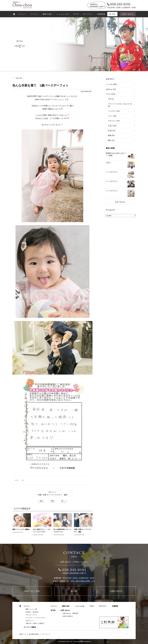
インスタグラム (112, 172)
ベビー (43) (112, 116)
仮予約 (112, 14)
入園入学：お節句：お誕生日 (35, 623)
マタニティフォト (31, 615)
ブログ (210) (110, 94)
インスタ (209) (111, 84)
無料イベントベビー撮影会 (22, 529)
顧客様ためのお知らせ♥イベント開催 (116, 154)
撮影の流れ (48, 14)
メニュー (22, 14)
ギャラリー (88, 14)
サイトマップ (46, 634)
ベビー (17, 480)
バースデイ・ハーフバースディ (36, 618)
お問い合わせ (128, 14)
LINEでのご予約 (32, 591)
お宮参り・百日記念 (32, 612)
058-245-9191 (74, 570)
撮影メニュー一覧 (31, 609)
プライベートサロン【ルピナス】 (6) (120, 105)
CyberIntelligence (86, 641)
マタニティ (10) (114, 121)
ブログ (76, 14)
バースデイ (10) (114, 111)
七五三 (108, 163)
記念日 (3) (112, 131)
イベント (34, 14)
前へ (42, 501)
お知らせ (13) (111, 89)
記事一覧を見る (120, 202)
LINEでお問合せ (68, 616)
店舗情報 (101, 14)
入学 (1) (111, 99)
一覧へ (52, 501)
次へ (63, 501)
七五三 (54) (112, 126)
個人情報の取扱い (34, 634)
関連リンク (23, 634)
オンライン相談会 (30, 627)
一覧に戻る (19, 78)
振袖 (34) (111, 135)
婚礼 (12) (111, 140)
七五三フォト (30, 621)
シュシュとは (63, 14)
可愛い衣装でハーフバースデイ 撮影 (52, 495)
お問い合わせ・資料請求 (70, 613)
